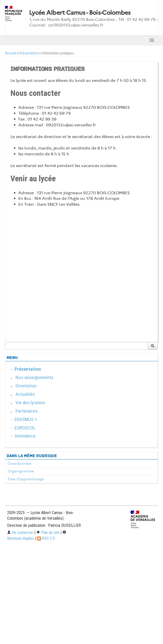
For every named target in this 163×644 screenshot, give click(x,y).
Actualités (25, 394)
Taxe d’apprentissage (26, 479)
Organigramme (21, 471)
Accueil (11, 53)
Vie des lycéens (30, 403)
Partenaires (26, 411)
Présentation (29, 53)
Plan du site (48, 533)
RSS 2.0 (46, 538)
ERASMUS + (26, 419)
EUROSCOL (25, 428)
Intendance (25, 436)
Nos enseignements (34, 377)
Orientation (26, 386)
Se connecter (20, 533)
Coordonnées (19, 463)
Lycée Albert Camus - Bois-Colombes (80, 13)
